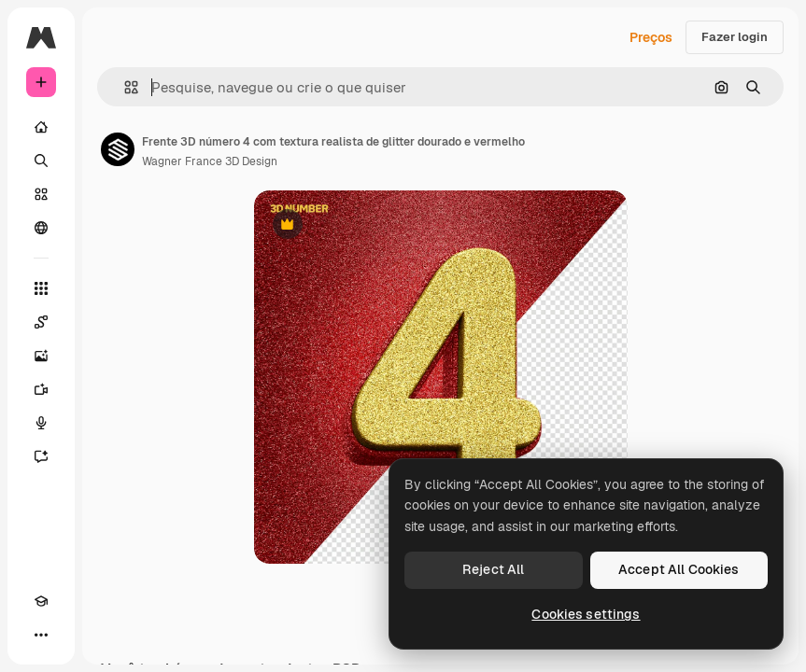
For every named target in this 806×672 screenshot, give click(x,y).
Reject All (493, 569)
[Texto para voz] (41, 423)
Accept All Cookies (679, 569)
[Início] (41, 127)
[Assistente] (41, 456)
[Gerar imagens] (41, 356)
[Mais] (41, 635)
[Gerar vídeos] (41, 389)
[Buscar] (41, 161)
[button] (124, 87)
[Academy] (41, 601)
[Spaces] (41, 322)
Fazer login (735, 37)
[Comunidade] (41, 228)
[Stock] (41, 194)
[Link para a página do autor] (118, 149)
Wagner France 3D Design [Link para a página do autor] (210, 161)
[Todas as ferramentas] (41, 288)
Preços (651, 37)
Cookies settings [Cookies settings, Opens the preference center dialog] (586, 614)
